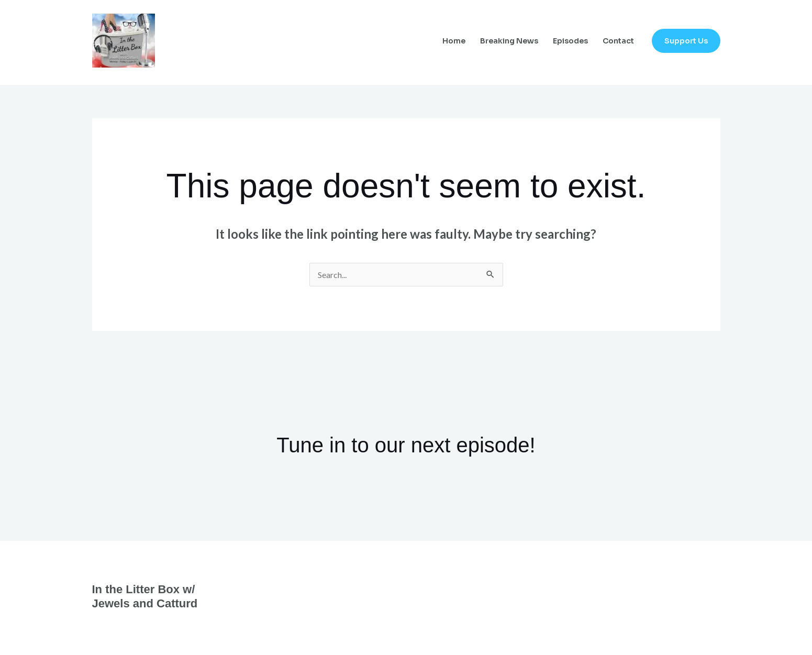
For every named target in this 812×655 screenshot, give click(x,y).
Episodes (570, 41)
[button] (686, 41)
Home (454, 41)
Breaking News (509, 41)
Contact (618, 41)
